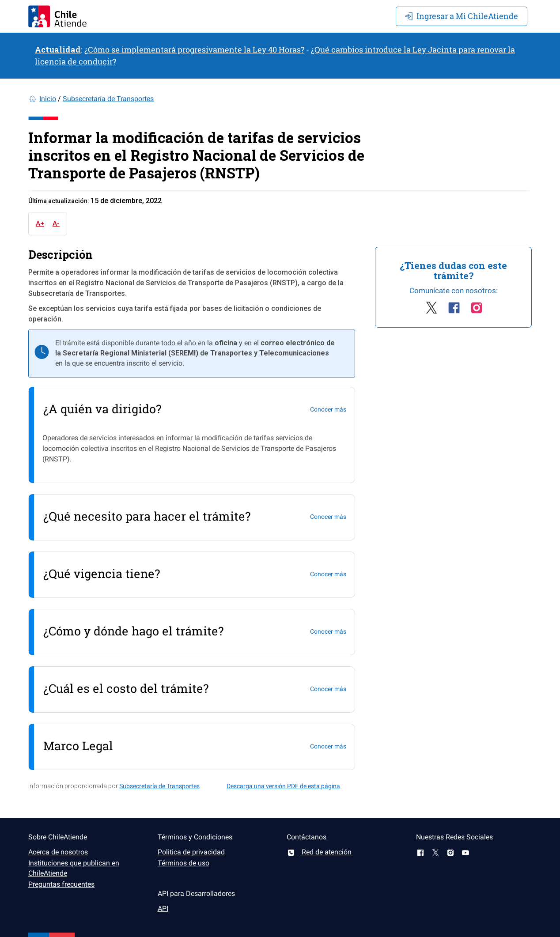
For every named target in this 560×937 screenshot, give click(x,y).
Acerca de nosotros (58, 852)
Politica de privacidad (191, 852)
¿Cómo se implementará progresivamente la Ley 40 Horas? (194, 49)
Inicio (48, 99)
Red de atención (319, 852)
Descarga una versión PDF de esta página (283, 786)
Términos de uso (184, 863)
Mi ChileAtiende (462, 16)
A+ (40, 223)
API (163, 909)
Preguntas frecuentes (61, 884)
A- (56, 223)
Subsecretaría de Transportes (108, 99)
